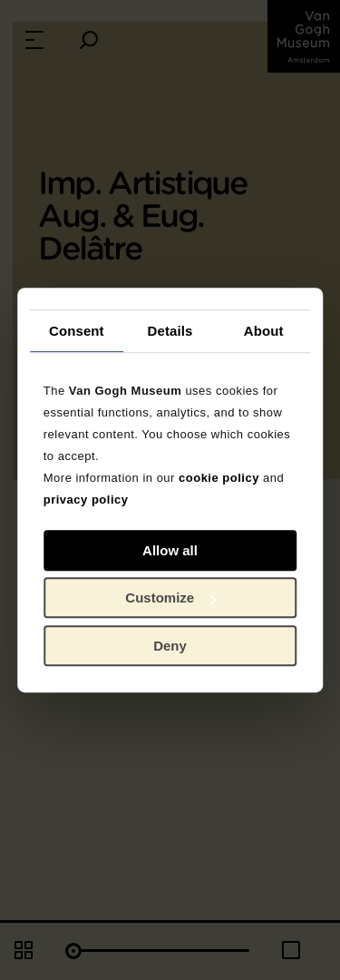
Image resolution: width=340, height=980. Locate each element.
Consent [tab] (77, 331)
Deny (170, 646)
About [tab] (264, 331)
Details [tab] (170, 331)
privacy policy (86, 500)
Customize (170, 598)
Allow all (170, 550)
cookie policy (219, 478)
